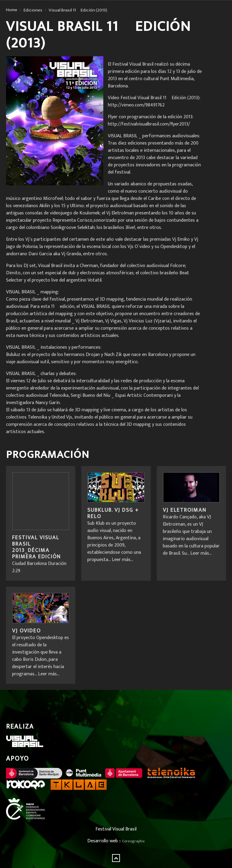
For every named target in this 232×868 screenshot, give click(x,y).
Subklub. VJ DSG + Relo (113, 513)
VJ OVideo (26, 631)
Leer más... (122, 560)
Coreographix (133, 841)
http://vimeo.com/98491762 (136, 105)
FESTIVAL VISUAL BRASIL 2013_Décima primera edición (36, 547)
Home (12, 10)
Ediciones (33, 10)
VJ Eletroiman (185, 510)
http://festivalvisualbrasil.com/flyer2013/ (149, 124)
